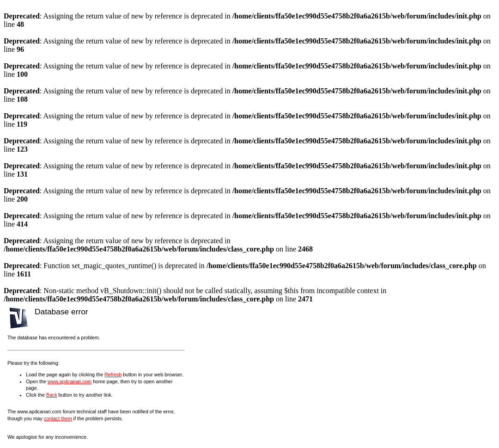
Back (52, 395)
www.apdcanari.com (70, 381)
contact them (58, 418)
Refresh (113, 374)
